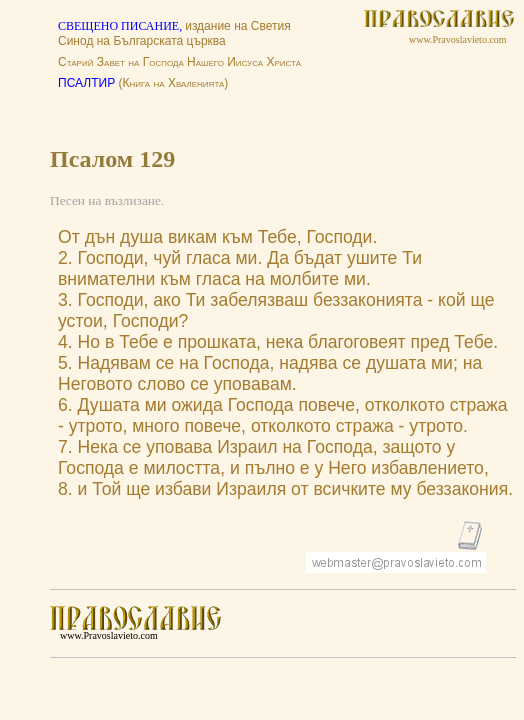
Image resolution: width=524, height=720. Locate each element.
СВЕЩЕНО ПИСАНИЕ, (121, 26)
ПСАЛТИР (86, 83)
